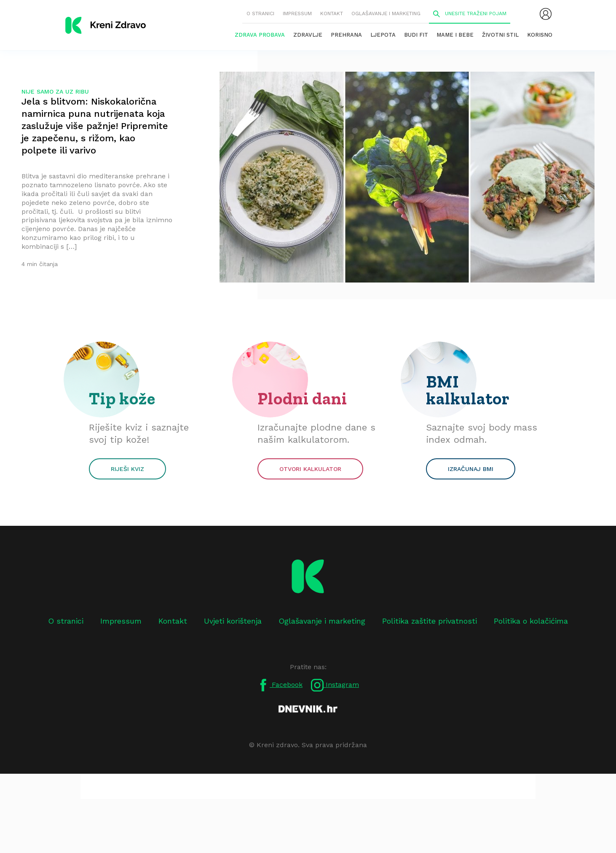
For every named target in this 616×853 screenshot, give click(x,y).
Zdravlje (308, 35)
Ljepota (383, 35)
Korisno (540, 35)
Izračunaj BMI (471, 469)
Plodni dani (302, 398)
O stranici (260, 13)
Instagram (335, 685)
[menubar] (546, 14)
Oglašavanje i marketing (386, 13)
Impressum (297, 13)
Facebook (280, 685)
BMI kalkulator (468, 390)
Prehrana (346, 35)
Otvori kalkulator (310, 469)
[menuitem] (546, 14)
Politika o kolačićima (531, 621)
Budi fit (416, 35)
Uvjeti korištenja (233, 621)
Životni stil (500, 35)
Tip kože (122, 398)
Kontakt (332, 13)
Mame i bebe (455, 35)
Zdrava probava (260, 35)
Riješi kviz (127, 469)
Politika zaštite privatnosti (430, 621)
